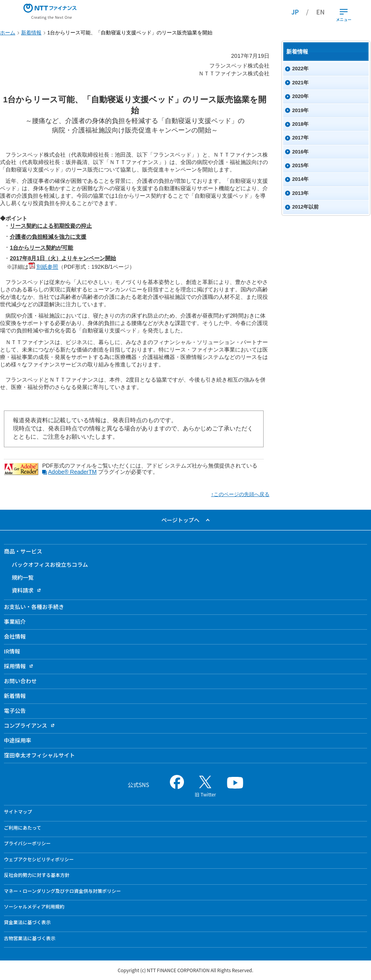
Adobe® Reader (69, 472)
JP (295, 12)
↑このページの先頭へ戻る (240, 494)
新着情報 (31, 33)
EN (320, 12)
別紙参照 (43, 267)
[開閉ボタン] (344, 12)
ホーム (8, 33)
